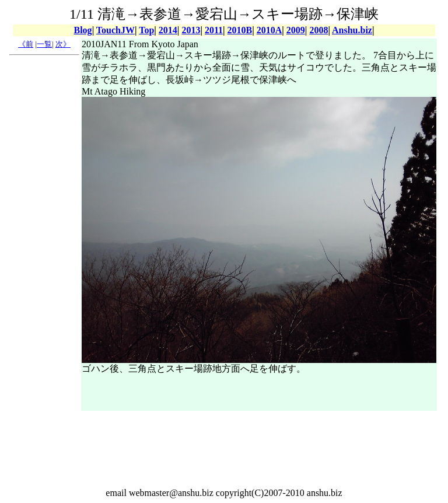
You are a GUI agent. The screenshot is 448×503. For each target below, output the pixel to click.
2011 (214, 30)
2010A (269, 30)
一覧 (44, 44)
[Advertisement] (44, 235)
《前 (26, 44)
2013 (191, 30)
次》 (63, 44)
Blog (83, 30)
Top (146, 30)
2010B (240, 30)
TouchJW (116, 30)
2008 (318, 30)
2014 (168, 30)
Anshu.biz (352, 30)
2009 (296, 30)
